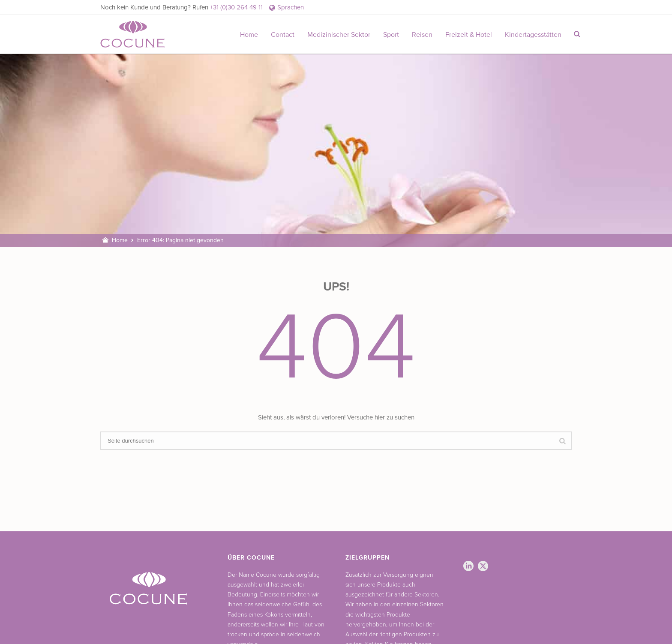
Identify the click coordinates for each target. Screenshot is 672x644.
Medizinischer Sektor (339, 35)
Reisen (422, 35)
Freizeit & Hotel (469, 35)
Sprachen (286, 7)
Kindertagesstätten (533, 35)
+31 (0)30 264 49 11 (236, 7)
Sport (391, 35)
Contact (283, 35)
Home (249, 35)
